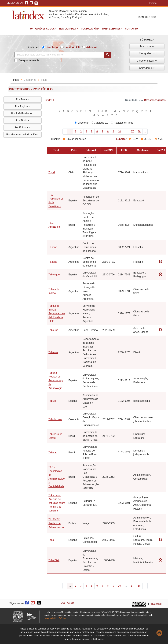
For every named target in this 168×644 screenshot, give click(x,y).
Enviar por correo (74, 139)
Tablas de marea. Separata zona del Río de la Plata (57, 313)
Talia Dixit (54, 560)
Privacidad (156, 604)
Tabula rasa (55, 419)
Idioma (153, 3)
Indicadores (147, 68)
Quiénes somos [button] (45, 29)
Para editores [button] (111, 29)
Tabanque (54, 275)
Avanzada (147, 46)
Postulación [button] (89, 29)
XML (159, 139)
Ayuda (71, 603)
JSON (146, 139)
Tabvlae (53, 453)
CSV (134, 139)
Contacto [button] (131, 29)
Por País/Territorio (22, 113)
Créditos (62, 618)
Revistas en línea (122, 123)
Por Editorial (22, 128)
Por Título (22, 120)
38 (139, 131)
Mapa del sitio (51, 618)
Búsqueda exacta (29, 60)
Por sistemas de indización (22, 135)
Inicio (16, 80)
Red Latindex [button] (68, 29)
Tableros (53, 330)
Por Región (22, 106)
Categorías (147, 54)
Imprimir (53, 139)
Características (147, 61)
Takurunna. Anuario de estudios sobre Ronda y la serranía (57, 503)
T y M (52, 172)
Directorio (52, 47)
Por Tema (22, 99)
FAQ (62, 603)
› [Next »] (145, 131)
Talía (51, 540)
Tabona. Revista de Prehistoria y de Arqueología (56, 380)
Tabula (52, 401)
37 (132, 131)
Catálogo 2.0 (72, 47)
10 (119, 131)
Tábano (53, 247)
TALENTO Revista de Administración (57, 523)
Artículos (92, 47)
